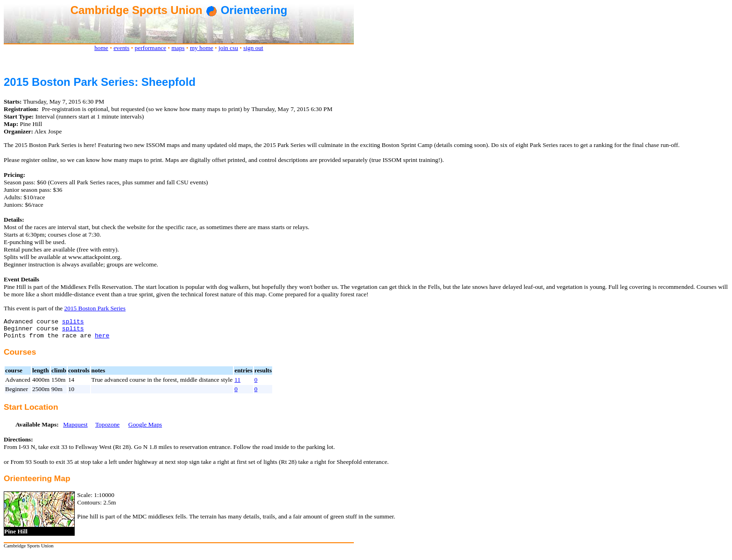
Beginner (17, 393)
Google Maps (145, 429)
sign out (253, 48)
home (101, 48)
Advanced (18, 384)
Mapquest (75, 429)
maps (178, 48)
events (121, 48)
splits (73, 322)
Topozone (107, 429)
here (102, 339)
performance (151, 48)
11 (237, 384)
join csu (228, 48)
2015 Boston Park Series (95, 308)
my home (202, 48)
